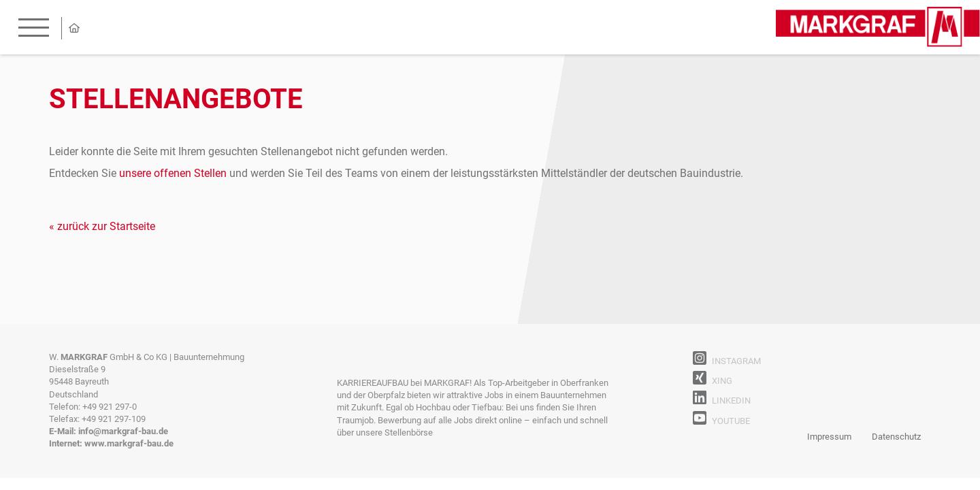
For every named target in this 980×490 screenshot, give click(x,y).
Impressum (829, 437)
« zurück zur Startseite (102, 226)
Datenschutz (896, 437)
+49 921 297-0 (110, 407)
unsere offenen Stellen (173, 173)
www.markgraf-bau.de (129, 443)
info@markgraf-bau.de (123, 431)
